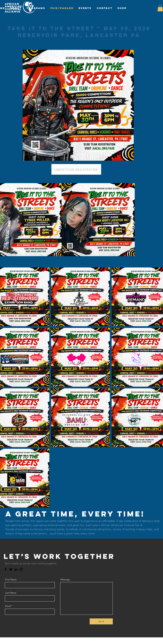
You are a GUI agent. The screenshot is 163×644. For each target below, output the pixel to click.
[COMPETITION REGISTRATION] (76, 169)
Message (65, 579)
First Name (11, 579)
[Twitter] (11, 569)
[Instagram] (21, 569)
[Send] (101, 621)
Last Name (11, 593)
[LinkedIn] (16, 569)
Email (8, 606)
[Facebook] (6, 569)
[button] (160, 8)
